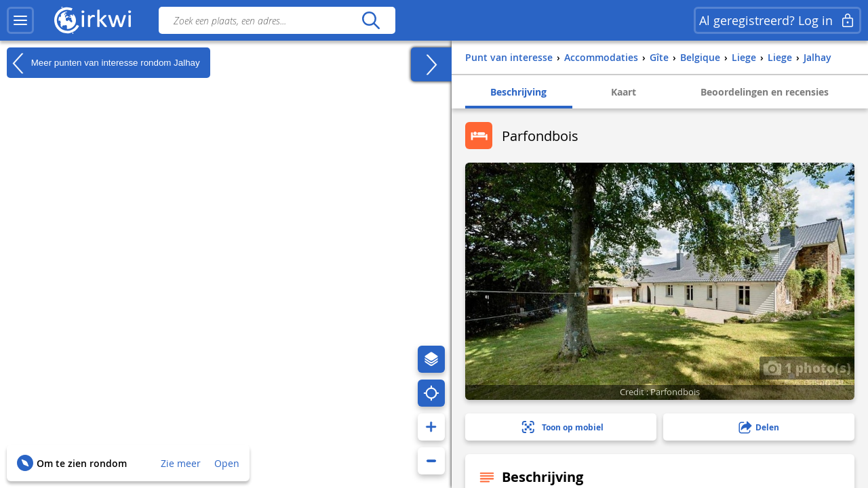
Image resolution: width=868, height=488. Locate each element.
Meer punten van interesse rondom (103, 63)
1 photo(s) (807, 367)
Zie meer (181, 463)
